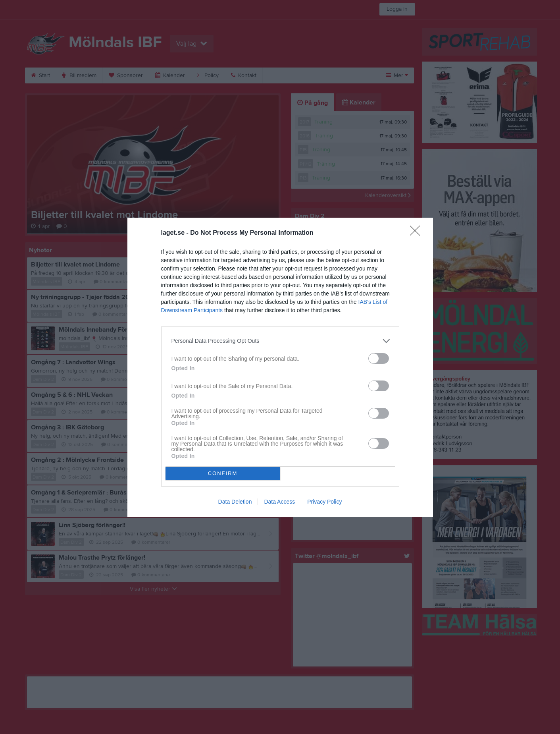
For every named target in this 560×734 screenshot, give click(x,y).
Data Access (279, 502)
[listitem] (280, 341)
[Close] (418, 233)
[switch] (379, 358)
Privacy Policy (324, 502)
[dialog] (280, 367)
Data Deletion (235, 502)
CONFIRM (223, 473)
